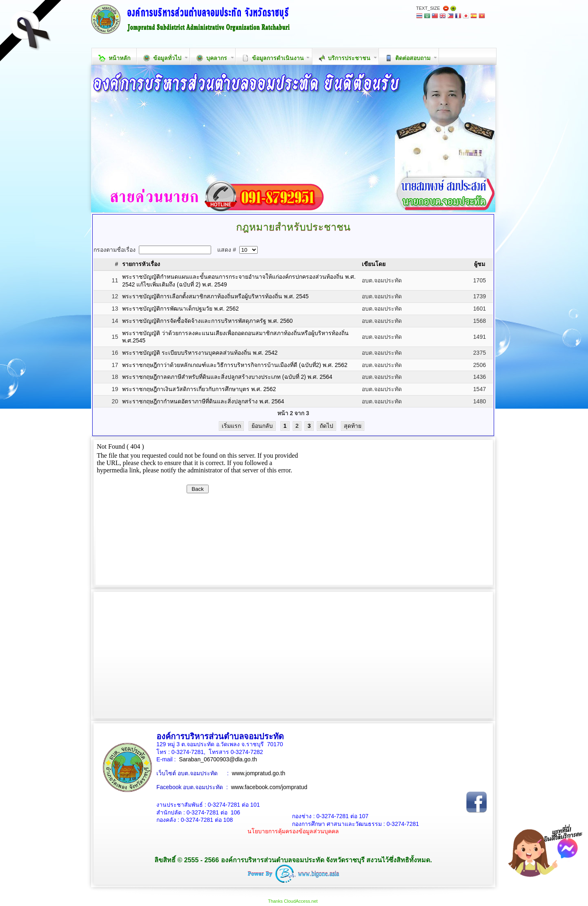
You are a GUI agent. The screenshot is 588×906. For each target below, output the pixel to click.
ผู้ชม (480, 264)
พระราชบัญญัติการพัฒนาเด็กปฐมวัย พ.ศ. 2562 (180, 309)
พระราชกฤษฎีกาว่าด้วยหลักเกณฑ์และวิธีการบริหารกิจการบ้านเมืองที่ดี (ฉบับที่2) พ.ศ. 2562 (235, 365)
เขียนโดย (374, 264)
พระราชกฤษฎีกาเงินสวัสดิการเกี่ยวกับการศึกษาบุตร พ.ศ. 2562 (199, 389)
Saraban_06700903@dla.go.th (218, 759)
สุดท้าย (353, 426)
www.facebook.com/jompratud (269, 787)
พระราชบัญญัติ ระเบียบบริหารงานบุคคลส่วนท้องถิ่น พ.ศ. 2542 (200, 353)
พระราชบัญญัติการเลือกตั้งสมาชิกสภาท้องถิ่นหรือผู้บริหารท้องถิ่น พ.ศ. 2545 (215, 296)
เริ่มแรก (231, 426)
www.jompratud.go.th (259, 773)
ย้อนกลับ (262, 426)
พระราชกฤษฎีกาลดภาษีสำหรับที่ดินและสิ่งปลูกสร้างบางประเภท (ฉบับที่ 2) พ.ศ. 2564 (227, 377)
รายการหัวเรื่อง (141, 264)
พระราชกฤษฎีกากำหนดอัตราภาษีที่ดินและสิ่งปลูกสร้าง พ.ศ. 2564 (203, 401)
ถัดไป (326, 426)
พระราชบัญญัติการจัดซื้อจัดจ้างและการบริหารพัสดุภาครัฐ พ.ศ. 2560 (207, 321)
